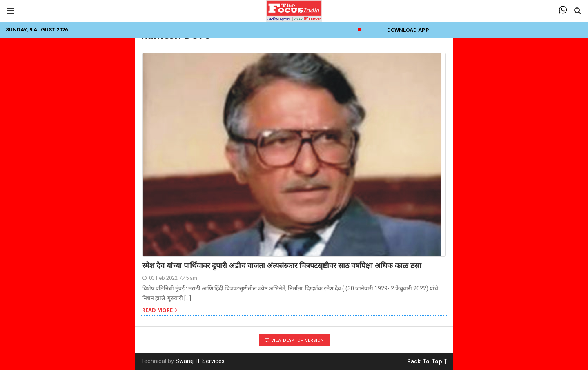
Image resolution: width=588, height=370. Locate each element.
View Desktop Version (294, 340)
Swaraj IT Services (200, 361)
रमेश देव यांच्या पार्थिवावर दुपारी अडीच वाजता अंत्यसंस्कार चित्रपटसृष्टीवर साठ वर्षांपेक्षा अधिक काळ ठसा (282, 265)
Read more (160, 311)
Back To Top (427, 360)
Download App (408, 30)
